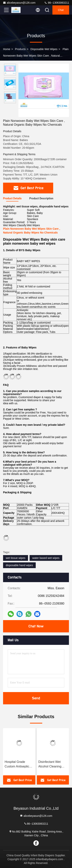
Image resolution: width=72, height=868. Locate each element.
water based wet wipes (46, 558)
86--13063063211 (57, 3)
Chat (61, 10)
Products (20, 49)
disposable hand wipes (19, 565)
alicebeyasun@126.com (19, 3)
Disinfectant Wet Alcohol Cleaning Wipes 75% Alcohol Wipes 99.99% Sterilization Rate (52, 764)
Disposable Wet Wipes (44, 49)
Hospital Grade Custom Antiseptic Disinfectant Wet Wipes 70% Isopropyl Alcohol (19, 764)
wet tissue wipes (16, 558)
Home (7, 49)
